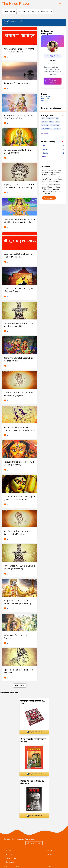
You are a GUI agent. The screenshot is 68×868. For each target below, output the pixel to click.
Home (6, 11)
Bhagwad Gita (50, 118)
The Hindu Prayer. (12, 867)
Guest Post (57, 129)
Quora (49, 850)
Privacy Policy (47, 11)
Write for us (11, 858)
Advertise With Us (34, 843)
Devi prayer (45, 125)
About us (35, 11)
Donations (10, 862)
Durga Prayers (55, 125)
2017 (43, 146)
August (45, 149)
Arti (43, 118)
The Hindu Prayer (16, 4)
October (46, 153)
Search (13, 11)
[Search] (60, 4)
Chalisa (51, 122)
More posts (20, 686)
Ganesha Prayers (47, 129)
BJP (57, 118)
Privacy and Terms (53, 867)
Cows (57, 122)
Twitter (50, 854)
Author (62, 867)
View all (6, 24)
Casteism (44, 122)
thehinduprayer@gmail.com (23, 839)
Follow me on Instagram (52, 81)
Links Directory (24, 11)
